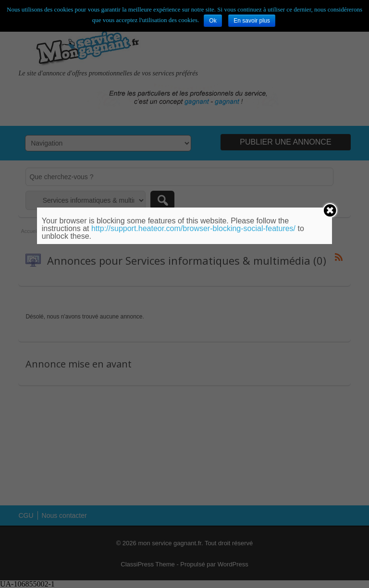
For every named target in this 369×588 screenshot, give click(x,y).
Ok (213, 21)
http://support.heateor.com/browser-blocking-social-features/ (193, 228)
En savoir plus (252, 21)
